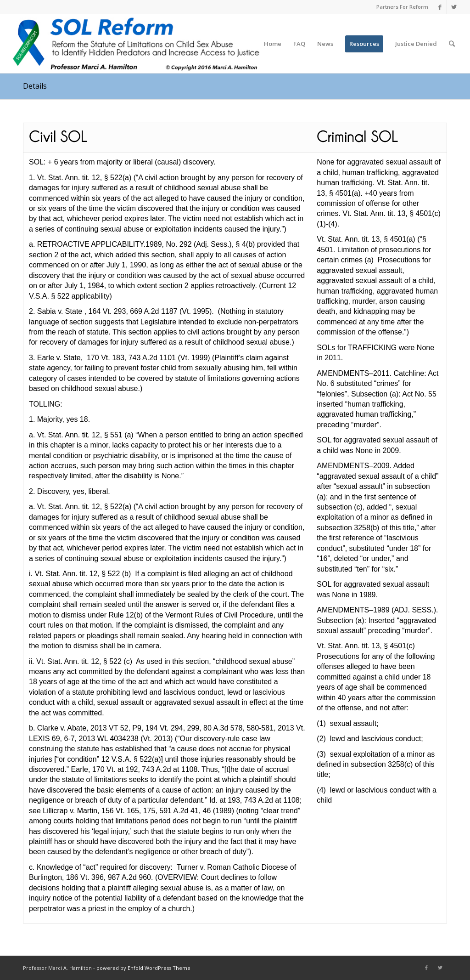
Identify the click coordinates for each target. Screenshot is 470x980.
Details (35, 86)
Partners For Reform (402, 7)
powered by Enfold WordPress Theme (143, 968)
